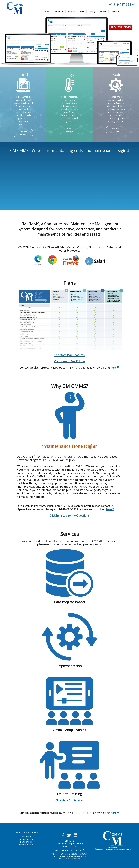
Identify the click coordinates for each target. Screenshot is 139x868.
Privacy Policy (58, 854)
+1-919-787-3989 (122, 4)
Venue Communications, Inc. (70, 859)
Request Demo (121, 27)
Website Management (75, 856)
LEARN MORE (23, 133)
